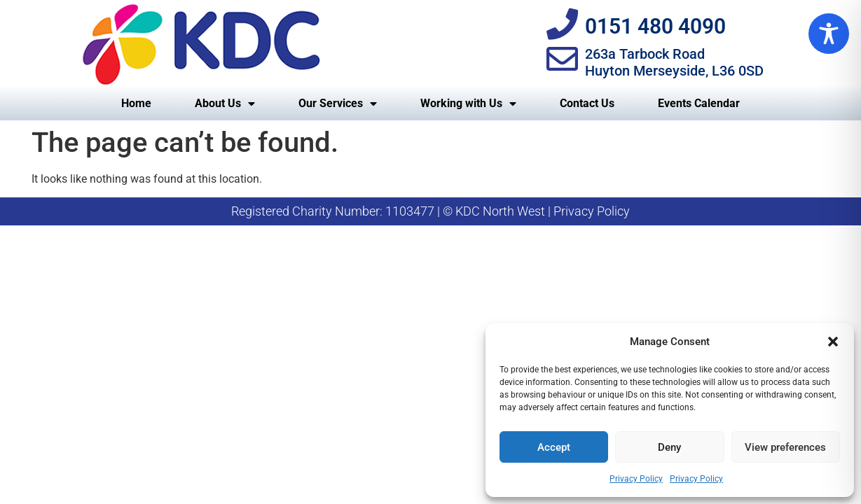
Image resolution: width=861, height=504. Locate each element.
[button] (833, 342)
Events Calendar (699, 103)
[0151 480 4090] (562, 24)
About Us (225, 104)
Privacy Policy (636, 479)
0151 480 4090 (655, 26)
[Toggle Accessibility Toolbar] (829, 34)
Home (136, 103)
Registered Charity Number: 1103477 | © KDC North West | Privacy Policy (430, 211)
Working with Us (468, 104)
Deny (669, 447)
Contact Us (587, 103)
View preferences (785, 447)
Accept (554, 447)
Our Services (338, 104)
